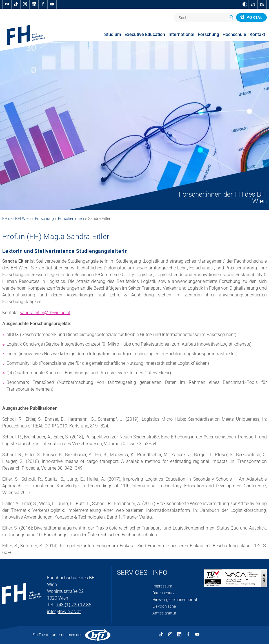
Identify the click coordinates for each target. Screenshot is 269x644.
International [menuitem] (181, 34)
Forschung (44, 219)
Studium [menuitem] (113, 34)
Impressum (162, 586)
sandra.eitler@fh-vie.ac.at (45, 313)
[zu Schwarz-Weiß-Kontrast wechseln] (245, 4)
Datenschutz (164, 593)
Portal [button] (251, 17)
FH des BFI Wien (16, 219)
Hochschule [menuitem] (234, 34)
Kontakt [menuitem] (257, 34)
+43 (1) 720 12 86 (74, 605)
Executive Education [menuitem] (145, 34)
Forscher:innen (71, 219)
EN (253, 4)
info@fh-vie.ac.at (64, 612)
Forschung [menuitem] (208, 34)
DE (262, 4)
